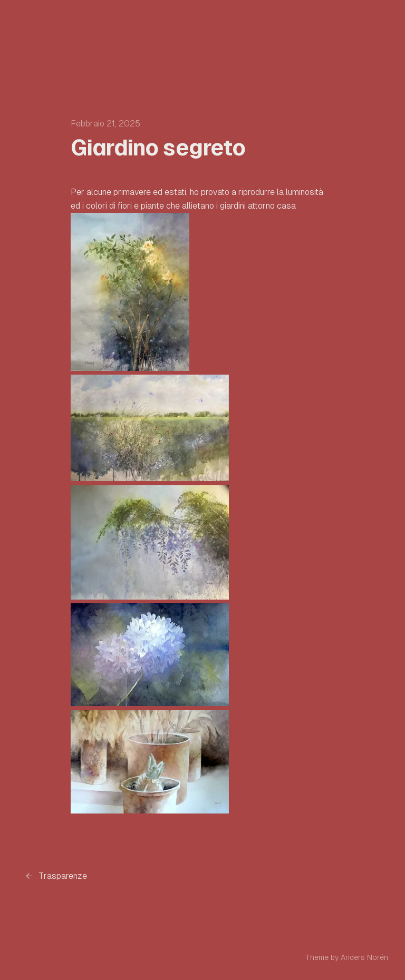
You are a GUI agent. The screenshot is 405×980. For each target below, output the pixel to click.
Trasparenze (63, 876)
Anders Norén (364, 957)
